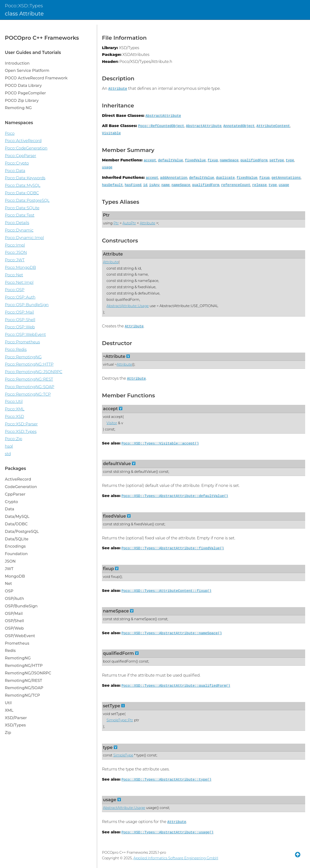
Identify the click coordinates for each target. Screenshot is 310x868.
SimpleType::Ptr (120, 720)
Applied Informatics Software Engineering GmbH (176, 858)
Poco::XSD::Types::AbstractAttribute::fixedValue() (173, 548)
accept (150, 160)
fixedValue (195, 160)
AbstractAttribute (163, 116)
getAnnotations (286, 178)
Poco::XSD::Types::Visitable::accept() (160, 444)
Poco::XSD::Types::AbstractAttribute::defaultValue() (175, 496)
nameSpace (229, 160)
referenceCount (236, 185)
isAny (154, 185)
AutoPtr (129, 223)
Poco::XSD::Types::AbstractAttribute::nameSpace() (172, 633)
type (290, 160)
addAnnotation (174, 178)
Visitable (111, 133)
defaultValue (170, 160)
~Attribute (114, 356)
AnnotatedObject (239, 126)
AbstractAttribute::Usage (128, 306)
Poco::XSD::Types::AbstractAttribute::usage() (168, 832)
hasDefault (112, 185)
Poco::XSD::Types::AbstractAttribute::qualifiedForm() (176, 686)
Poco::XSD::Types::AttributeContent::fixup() (167, 591)
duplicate (225, 178)
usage (107, 167)
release (259, 185)
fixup (213, 160)
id (145, 185)
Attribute (118, 89)
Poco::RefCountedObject (161, 126)
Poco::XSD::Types (24, 6)
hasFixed (133, 185)
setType (277, 160)
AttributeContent (273, 126)
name (166, 185)
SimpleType (123, 755)
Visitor (112, 423)
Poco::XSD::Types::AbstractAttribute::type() (167, 780)
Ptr (106, 215)
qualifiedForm (254, 160)
